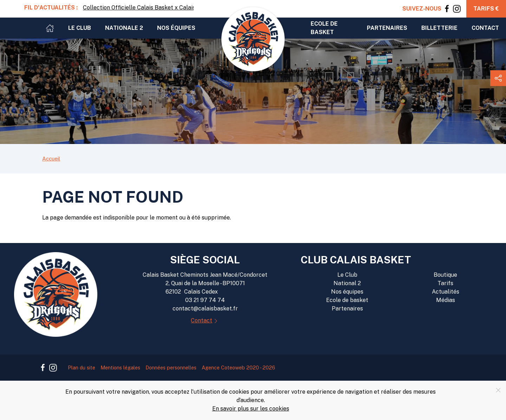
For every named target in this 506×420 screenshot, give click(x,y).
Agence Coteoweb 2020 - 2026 (238, 367)
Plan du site (82, 367)
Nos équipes (347, 292)
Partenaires (347, 309)
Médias (446, 300)
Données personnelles (171, 367)
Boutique (445, 275)
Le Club (347, 275)
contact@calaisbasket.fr (205, 309)
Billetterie (439, 28)
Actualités (446, 292)
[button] (498, 78)
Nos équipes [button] (176, 28)
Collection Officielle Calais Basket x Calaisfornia (138, 8)
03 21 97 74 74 (205, 300)
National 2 (347, 283)
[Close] (498, 390)
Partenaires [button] (387, 28)
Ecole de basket (324, 28)
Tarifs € (486, 9)
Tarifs (445, 283)
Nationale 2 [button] (124, 28)
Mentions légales (120, 367)
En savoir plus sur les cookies (251, 409)
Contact (485, 28)
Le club (80, 28)
